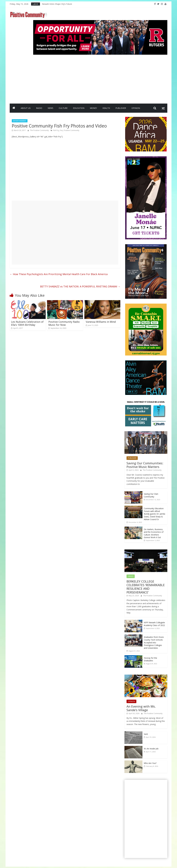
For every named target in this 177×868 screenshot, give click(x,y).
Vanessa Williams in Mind (101, 322)
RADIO (39, 108)
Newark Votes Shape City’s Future (57, 4)
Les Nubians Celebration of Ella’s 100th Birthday (27, 323)
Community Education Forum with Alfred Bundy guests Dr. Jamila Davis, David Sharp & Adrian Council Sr (154, 514)
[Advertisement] (100, 78)
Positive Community (71, 130)
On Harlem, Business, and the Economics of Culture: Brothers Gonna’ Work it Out (154, 533)
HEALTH (106, 108)
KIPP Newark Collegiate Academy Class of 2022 (154, 624)
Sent (146, 734)
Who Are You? (150, 763)
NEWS (50, 108)
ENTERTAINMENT (20, 121)
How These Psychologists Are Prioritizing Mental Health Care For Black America (59, 274)
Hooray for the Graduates (150, 659)
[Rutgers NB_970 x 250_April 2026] (100, 22)
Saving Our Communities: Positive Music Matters (145, 465)
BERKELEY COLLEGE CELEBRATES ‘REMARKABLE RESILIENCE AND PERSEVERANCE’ (146, 587)
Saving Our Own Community (151, 495)
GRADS (131, 576)
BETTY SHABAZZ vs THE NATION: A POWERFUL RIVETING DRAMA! (80, 286)
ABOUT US (26, 108)
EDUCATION (79, 108)
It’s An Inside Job (151, 749)
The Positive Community (40, 130)
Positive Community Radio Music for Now (64, 323)
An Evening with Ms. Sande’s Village (141, 708)
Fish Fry (56, 130)
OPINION (136, 108)
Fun (61, 130)
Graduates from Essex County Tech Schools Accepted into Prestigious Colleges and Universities (154, 642)
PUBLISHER (121, 108)
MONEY (93, 108)
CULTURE (63, 108)
